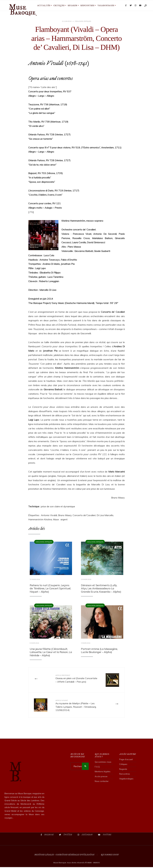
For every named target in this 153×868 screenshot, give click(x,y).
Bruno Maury (65, 515)
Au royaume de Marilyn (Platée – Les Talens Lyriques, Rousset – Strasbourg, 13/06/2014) (76, 706)
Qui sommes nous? (110, 856)
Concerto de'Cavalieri (84, 515)
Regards (72, 6)
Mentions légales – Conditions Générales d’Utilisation (64, 856)
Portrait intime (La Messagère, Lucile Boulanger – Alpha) (99, 651)
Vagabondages (106, 6)
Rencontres (87, 6)
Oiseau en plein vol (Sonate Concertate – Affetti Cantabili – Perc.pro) (74, 681)
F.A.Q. (97, 768)
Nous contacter (102, 782)
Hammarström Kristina (40, 519)
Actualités (44, 6)
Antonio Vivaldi (49, 515)
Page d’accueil (126, 760)
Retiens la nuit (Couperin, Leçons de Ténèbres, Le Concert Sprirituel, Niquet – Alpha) (50, 588)
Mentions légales (103, 773)
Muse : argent (60, 519)
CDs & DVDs (79, 21)
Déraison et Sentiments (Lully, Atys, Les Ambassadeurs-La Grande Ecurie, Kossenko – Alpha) (101, 588)
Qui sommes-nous (103, 763)
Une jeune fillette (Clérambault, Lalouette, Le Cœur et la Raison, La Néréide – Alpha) (51, 652)
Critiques (59, 6)
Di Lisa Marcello (105, 515)
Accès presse (101, 777)
